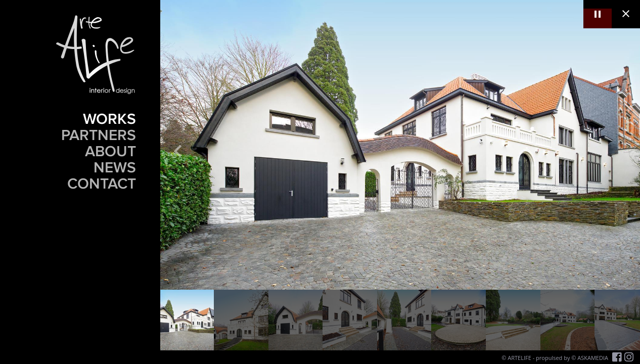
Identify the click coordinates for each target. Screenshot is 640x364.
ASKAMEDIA (593, 358)
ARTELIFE (519, 358)
